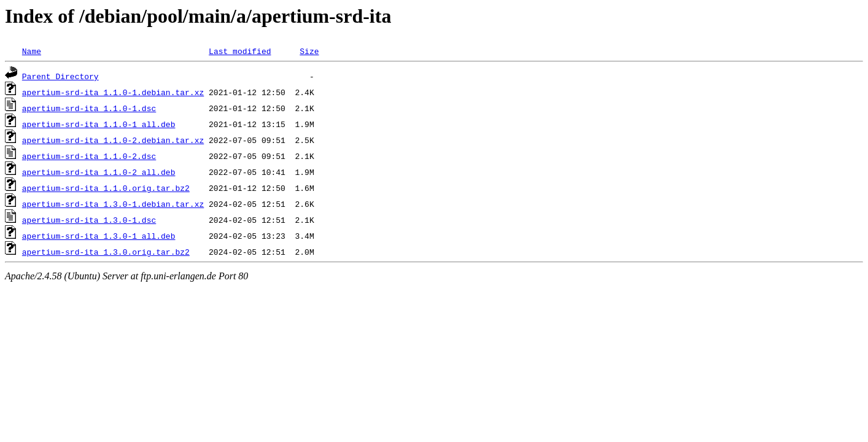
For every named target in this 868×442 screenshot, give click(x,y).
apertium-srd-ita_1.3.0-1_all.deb (99, 236)
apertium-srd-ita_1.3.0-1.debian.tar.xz (113, 204)
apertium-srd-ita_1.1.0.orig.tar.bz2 (106, 188)
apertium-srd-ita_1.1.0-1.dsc (89, 108)
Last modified (240, 51)
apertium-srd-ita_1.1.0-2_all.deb (99, 172)
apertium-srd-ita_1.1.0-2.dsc (89, 156)
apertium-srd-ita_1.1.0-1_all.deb (99, 124)
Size (309, 51)
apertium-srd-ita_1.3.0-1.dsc (89, 220)
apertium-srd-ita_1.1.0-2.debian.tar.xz (113, 140)
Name (32, 51)
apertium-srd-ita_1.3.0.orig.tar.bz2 (106, 252)
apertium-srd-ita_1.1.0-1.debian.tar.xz (113, 92)
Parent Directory (60, 76)
